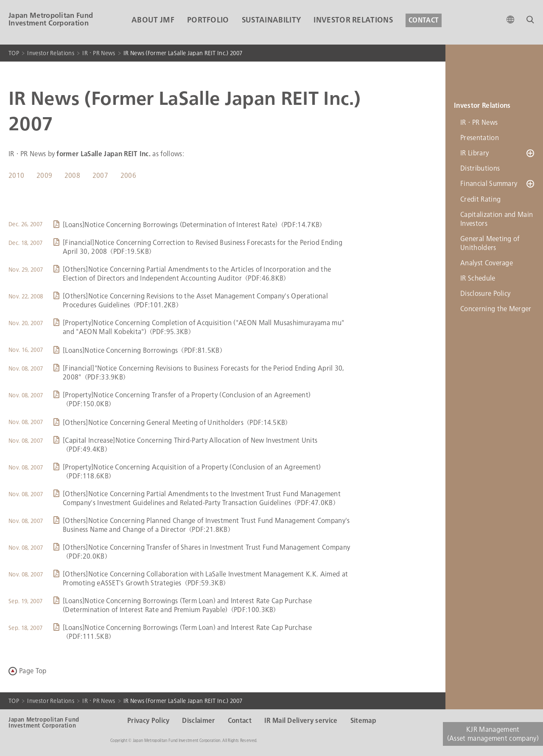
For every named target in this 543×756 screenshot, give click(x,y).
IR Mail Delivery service (301, 721)
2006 (128, 176)
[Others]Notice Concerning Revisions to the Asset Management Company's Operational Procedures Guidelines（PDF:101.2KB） (195, 301)
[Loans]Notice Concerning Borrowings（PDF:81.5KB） (144, 350)
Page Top (33, 671)
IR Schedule (478, 278)
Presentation (480, 138)
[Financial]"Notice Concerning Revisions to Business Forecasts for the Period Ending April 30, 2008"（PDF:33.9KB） (204, 373)
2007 (100, 176)
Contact (240, 721)
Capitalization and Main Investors (497, 219)
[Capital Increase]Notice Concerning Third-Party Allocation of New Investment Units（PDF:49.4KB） (190, 445)
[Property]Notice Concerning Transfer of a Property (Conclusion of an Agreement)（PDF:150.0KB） (187, 399)
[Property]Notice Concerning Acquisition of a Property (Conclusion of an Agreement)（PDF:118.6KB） (192, 472)
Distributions (480, 168)
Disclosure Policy (485, 293)
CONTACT (424, 20)
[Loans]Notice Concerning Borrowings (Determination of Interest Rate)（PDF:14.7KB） (194, 225)
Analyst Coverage (487, 263)
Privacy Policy (148, 721)
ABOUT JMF (153, 20)
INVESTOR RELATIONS (353, 20)
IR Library (474, 153)
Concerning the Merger (496, 308)
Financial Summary (489, 184)
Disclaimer (198, 721)
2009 (44, 176)
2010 (16, 176)
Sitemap (363, 721)
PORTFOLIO (208, 20)
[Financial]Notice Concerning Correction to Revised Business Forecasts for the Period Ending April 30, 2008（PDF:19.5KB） (203, 247)
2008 (72, 176)
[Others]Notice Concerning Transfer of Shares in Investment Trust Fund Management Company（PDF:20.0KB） (206, 552)
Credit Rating (480, 199)
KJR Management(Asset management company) (493, 734)
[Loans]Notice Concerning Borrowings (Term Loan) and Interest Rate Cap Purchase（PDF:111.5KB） (187, 632)
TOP (14, 53)
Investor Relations (51, 53)
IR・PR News (99, 53)
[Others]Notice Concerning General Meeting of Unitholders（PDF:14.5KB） (177, 423)
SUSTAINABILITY (271, 20)
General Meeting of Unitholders (490, 243)
